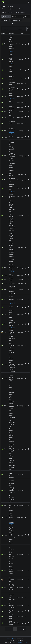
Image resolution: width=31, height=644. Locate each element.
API (26, 642)
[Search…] (28, 29)
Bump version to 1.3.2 (12, 117)
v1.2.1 (12, 303)
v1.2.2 (12, 271)
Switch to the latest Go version (12, 606)
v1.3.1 (12, 133)
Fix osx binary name (11, 617)
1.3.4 (11, 63)
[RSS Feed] (3, 9)
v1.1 (11, 524)
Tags (25, 17)
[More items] (29, 12)
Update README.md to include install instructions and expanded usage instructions (12, 346)
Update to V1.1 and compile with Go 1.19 (12, 588)
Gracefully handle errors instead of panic (12, 314)
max (5, 6)
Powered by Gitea (11, 638)
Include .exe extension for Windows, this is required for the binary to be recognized (12, 555)
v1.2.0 (12, 327)
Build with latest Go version (12, 78)
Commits (6, 17)
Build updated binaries (11, 95)
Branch (16, 17)
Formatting (12, 283)
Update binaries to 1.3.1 (12, 130)
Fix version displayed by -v (12, 89)
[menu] (7, 643)
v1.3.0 (12, 191)
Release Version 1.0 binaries (12, 623)
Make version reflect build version (11, 58)
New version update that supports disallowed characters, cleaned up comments (12, 364)
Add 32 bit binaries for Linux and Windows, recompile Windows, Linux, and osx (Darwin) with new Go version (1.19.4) (12, 491)
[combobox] (21, 29)
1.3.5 (11, 52)
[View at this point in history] (28, 44)
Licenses (20, 642)
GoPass (10, 6)
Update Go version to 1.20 (12, 180)
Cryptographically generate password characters (12, 290)
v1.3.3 (12, 99)
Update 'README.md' (12, 332)
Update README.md (12, 196)
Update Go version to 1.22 (12, 124)
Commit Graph (16, 20)
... (12, 334)
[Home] (3, 2)
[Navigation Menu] (29, 2)
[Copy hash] (25, 44)
